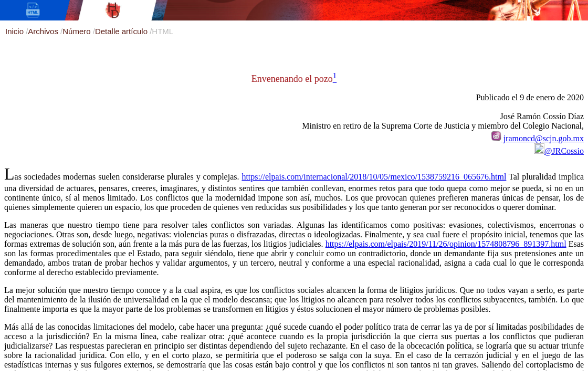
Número (78, 31)
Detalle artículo (122, 31)
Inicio (15, 31)
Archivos (44, 31)
